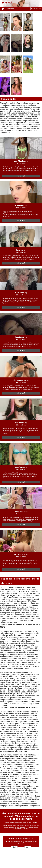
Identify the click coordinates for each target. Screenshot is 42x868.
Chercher (10, 9)
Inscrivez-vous (36, 9)
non (28, 847)
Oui (14, 847)
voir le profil (21, 176)
